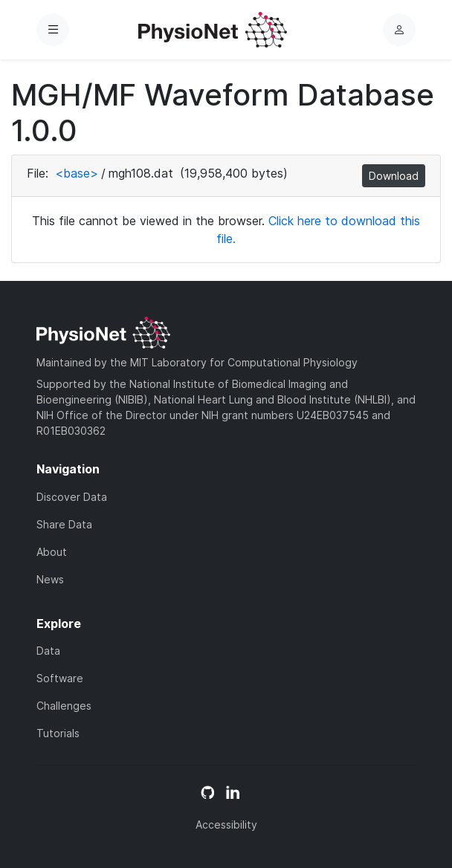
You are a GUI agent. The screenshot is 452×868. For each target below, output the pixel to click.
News (50, 579)
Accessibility (226, 825)
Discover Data (72, 497)
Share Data (64, 524)
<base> (77, 173)
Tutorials (58, 733)
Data (48, 651)
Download (394, 176)
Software (60, 678)
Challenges (64, 706)
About (52, 552)
